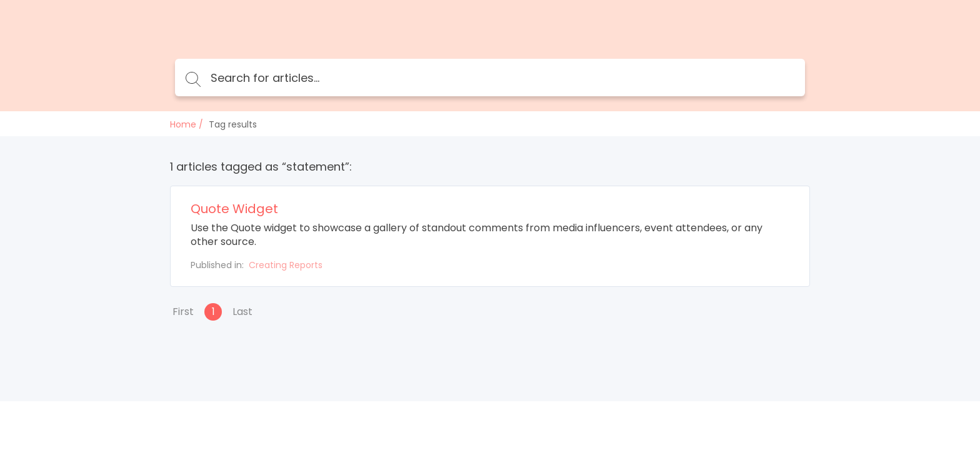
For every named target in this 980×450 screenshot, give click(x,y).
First (183, 312)
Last (242, 312)
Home (183, 124)
